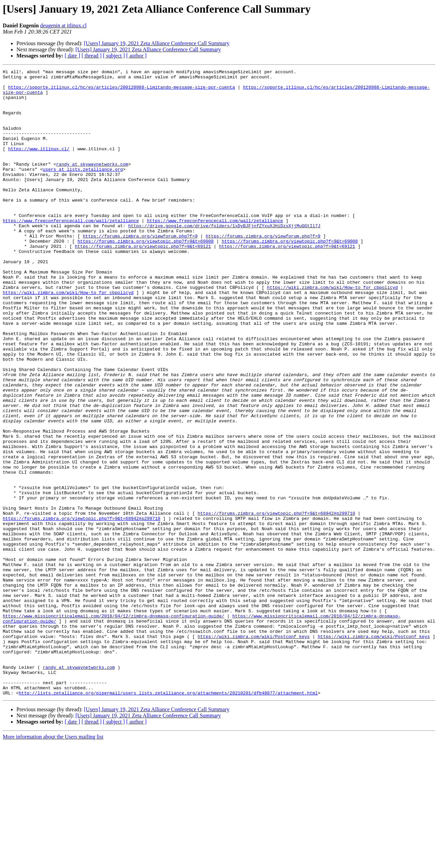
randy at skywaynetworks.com (92, 183)
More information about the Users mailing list (53, 862)
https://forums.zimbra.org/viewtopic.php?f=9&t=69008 (145, 276)
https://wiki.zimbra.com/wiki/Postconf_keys (254, 750)
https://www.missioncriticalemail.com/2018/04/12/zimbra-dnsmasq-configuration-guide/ (113, 726)
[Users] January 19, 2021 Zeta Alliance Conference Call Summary (157, 43)
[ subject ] (114, 56)
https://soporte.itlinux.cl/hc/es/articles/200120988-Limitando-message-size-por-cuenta (122, 91)
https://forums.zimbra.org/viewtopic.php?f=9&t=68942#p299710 (276, 602)
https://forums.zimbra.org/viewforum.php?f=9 (140, 270)
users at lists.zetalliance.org (83, 190)
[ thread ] (92, 56)
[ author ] (137, 56)
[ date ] (72, 56)
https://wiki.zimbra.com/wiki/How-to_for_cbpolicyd (332, 331)
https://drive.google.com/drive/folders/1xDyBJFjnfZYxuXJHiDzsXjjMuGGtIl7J (224, 257)
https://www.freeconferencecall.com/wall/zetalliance (71, 251)
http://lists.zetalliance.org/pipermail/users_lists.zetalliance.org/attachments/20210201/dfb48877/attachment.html (168, 818)
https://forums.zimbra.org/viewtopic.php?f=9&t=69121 (143, 282)
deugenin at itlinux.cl (63, 25)
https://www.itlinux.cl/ (39, 165)
